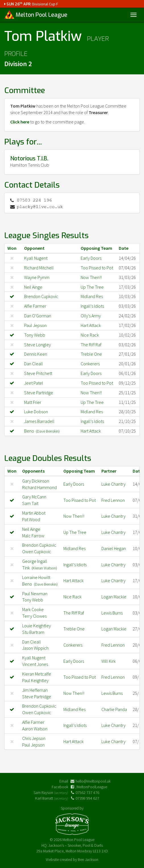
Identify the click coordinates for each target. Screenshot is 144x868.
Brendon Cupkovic (41, 296)
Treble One (91, 354)
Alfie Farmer (35, 306)
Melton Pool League (36, 14)
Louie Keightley (36, 626)
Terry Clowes (34, 616)
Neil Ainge (33, 287)
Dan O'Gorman (38, 316)
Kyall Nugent (36, 258)
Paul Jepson (35, 325)
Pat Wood (31, 519)
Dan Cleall (34, 364)
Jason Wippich (35, 648)
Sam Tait (30, 503)
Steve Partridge (39, 393)
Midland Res (92, 296)
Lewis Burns (112, 613)
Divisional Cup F (45, 4)
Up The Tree (92, 287)
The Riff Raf (91, 345)
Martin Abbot (34, 513)
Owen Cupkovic (37, 552)
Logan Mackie (114, 597)
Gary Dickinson (36, 481)
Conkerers (90, 364)
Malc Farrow (33, 536)
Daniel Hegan (114, 548)
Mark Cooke (33, 609)
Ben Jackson (88, 859)
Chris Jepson (34, 738)
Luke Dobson (36, 412)
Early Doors (91, 258)
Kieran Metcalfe (37, 674)
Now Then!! (91, 277)
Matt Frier (33, 402)
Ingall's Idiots (92, 306)
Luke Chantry (113, 484)
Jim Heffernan (35, 690)
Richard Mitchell (39, 268)
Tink (40, 568)
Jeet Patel (34, 383)
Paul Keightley (35, 680)
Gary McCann (34, 497)
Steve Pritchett (38, 373)
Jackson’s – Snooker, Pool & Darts (76, 845)
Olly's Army (91, 316)
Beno (42, 431)
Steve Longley (37, 345)
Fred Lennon (113, 500)
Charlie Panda (114, 709)
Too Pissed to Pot (97, 268)
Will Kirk (108, 661)
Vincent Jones (35, 664)
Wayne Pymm (37, 277)
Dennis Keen (36, 354)
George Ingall (35, 561)
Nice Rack (90, 335)
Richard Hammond (39, 487)
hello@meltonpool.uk (93, 781)
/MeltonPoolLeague (91, 787)
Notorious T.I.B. (29, 159)
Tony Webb (35, 335)
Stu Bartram (33, 632)
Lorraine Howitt (36, 577)
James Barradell (39, 421)
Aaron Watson (35, 729)
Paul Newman (35, 594)
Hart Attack (91, 325)
